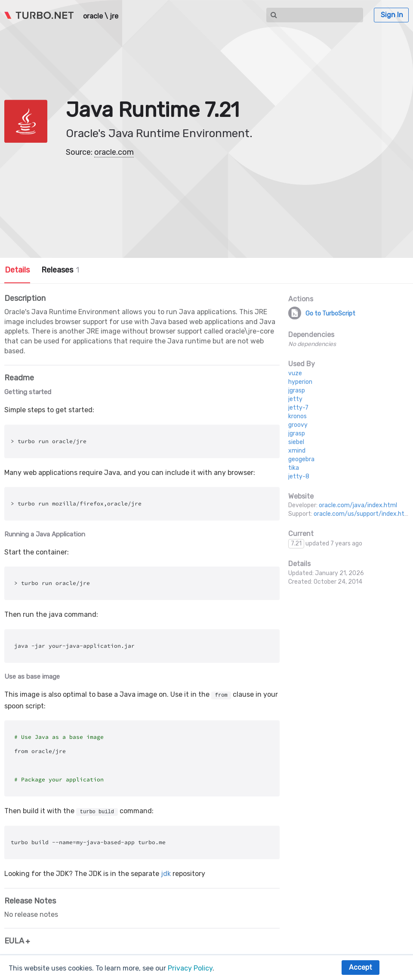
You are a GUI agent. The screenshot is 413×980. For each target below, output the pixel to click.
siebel (296, 442)
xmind (297, 451)
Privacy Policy (190, 968)
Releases (60, 270)
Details (17, 270)
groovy (298, 425)
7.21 (296, 544)
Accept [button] (361, 967)
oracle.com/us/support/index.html (362, 514)
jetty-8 (299, 476)
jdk (166, 874)
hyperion (300, 382)
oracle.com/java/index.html (358, 505)
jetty (295, 399)
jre (114, 16)
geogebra (301, 459)
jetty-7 (298, 408)
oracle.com (114, 152)
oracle (93, 16)
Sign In (392, 15)
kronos (297, 416)
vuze (295, 373)
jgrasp (297, 390)
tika (294, 468)
